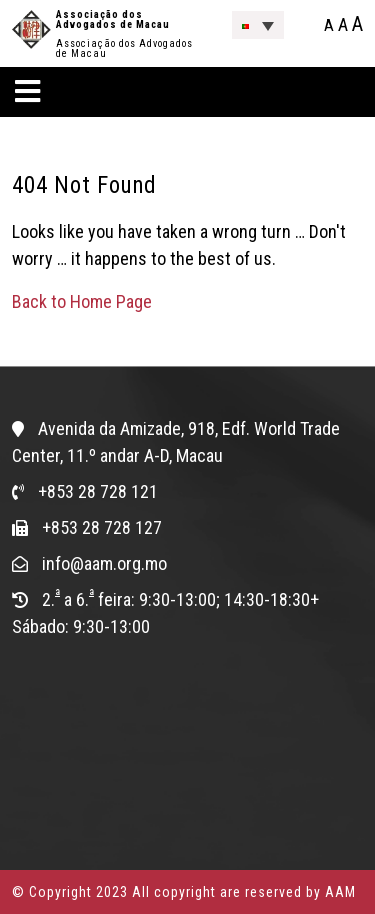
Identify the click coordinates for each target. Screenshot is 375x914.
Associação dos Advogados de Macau (113, 19)
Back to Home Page (82, 301)
